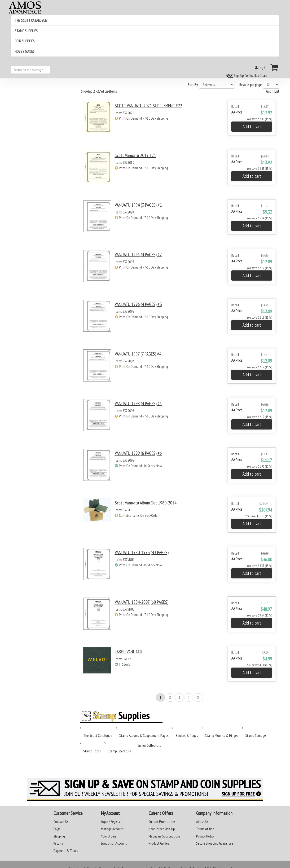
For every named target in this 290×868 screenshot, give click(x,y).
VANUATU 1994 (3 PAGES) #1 (138, 205)
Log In (261, 68)
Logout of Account (114, 843)
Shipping (59, 836)
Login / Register (111, 821)
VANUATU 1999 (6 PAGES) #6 (138, 453)
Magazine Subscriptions (165, 836)
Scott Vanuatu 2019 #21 (135, 155)
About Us (202, 821)
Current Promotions (162, 821)
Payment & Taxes (66, 851)
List (277, 91)
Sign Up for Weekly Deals (246, 75)
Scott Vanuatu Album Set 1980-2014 (146, 503)
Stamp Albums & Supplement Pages (144, 735)
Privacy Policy (205, 836)
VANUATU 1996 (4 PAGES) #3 (138, 304)
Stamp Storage (256, 735)
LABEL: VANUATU (128, 652)
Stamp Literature (119, 751)
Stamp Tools (92, 751)
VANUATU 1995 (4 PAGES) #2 (138, 255)
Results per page (250, 85)
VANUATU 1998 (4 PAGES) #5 (138, 404)
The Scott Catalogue (98, 735)
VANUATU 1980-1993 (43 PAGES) (142, 552)
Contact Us (61, 821)
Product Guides (159, 843)
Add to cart (252, 126)
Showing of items (99, 91)
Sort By (193, 85)
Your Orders (109, 836)
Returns (59, 843)
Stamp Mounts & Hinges (222, 735)
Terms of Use (205, 829)
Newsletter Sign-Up (162, 829)
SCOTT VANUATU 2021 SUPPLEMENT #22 (148, 106)
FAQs (57, 829)
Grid (269, 91)
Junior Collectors (149, 745)
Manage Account (112, 829)
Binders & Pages (187, 735)
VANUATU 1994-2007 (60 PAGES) (142, 602)
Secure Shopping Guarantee (215, 843)
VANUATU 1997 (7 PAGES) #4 (138, 354)
